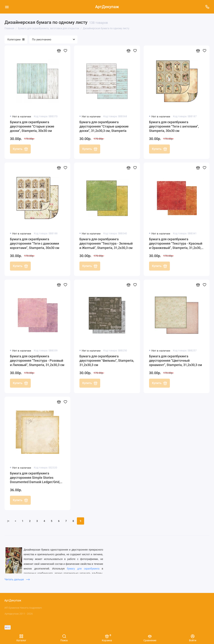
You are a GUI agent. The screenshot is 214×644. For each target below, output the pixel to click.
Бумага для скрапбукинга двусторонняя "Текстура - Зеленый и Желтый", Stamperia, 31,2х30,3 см (106, 243)
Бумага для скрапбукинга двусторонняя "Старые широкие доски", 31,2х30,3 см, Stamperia (104, 126)
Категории (16, 40)
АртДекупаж (107, 7)
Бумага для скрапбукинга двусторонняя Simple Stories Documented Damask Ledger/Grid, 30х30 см (35, 478)
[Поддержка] (207, 7)
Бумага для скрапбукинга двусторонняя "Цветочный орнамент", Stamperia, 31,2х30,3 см (176, 361)
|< (8, 521)
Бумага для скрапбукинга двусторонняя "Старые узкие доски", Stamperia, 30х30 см (32, 126)
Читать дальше (17, 579)
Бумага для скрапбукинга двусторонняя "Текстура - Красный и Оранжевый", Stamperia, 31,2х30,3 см (176, 244)
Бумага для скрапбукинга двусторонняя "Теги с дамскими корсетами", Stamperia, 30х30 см (35, 243)
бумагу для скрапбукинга (83, 569)
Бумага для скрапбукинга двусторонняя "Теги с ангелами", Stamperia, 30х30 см (174, 126)
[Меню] (7, 7)
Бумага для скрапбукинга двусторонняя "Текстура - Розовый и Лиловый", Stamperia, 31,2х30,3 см (37, 361)
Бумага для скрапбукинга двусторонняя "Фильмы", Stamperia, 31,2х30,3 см (107, 361)
